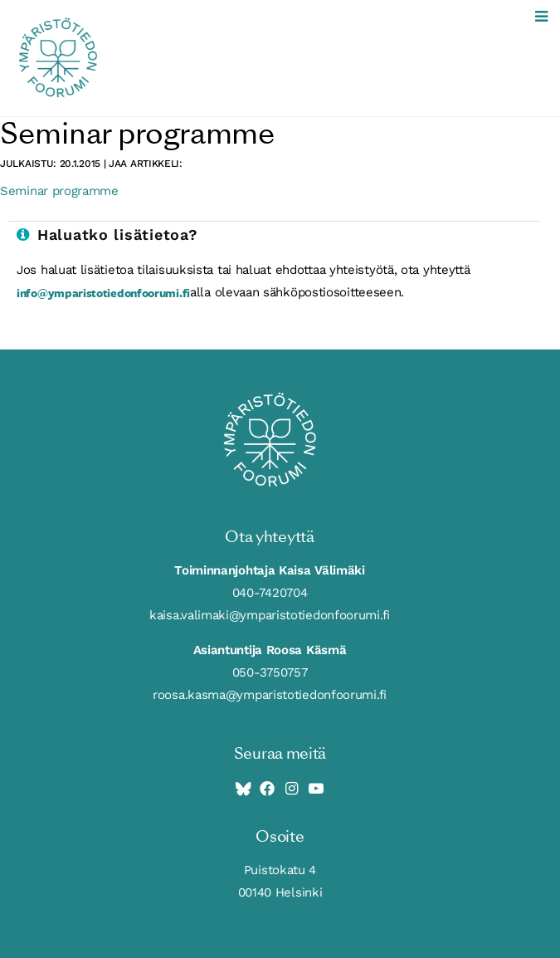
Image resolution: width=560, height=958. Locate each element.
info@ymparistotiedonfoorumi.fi (103, 293)
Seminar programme (59, 191)
